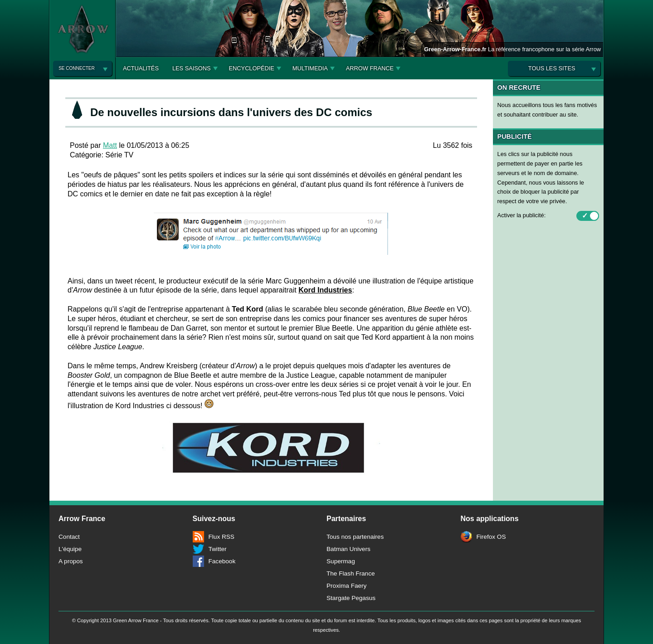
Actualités (141, 68)
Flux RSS (222, 537)
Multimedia (310, 68)
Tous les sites (552, 68)
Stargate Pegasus (351, 598)
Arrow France (370, 68)
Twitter (218, 549)
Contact (69, 537)
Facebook (222, 561)
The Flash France (351, 573)
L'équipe (70, 549)
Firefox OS (491, 537)
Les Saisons (192, 68)
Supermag (341, 561)
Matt (110, 145)
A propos (71, 561)
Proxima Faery (346, 586)
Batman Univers (348, 549)
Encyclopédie (252, 68)
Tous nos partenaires (355, 537)
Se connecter (76, 68)
